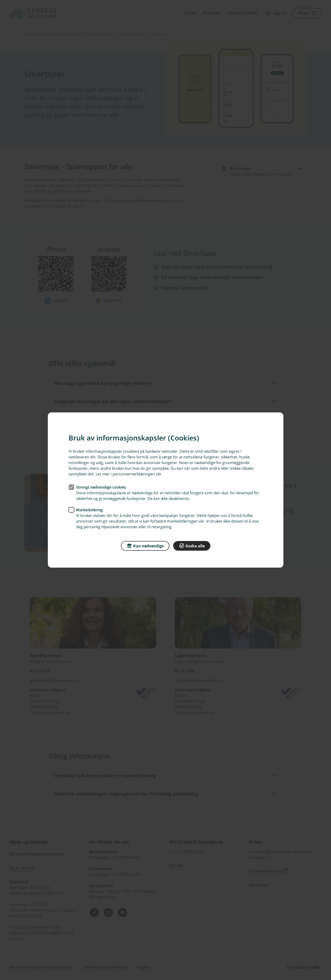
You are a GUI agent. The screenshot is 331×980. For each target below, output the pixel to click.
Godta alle (192, 546)
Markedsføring (89, 510)
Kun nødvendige (145, 546)
